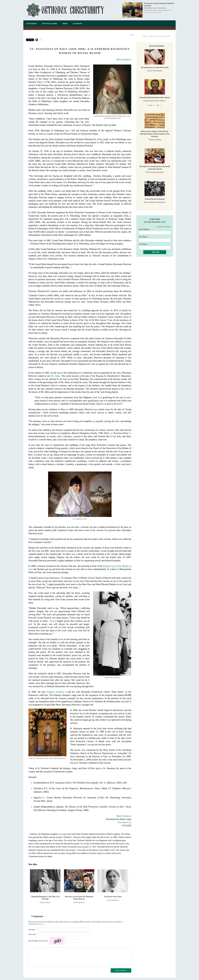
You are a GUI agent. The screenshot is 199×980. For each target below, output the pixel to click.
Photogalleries (50, 24)
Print (132, 35)
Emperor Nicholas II (57, 692)
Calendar (77, 24)
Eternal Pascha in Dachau (155, 199)
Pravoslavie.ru (125, 822)
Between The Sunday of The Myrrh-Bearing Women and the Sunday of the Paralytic (155, 134)
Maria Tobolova (124, 60)
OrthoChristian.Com (36, 924)
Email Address (145, 229)
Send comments (121, 970)
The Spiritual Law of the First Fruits (155, 67)
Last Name (144, 244)
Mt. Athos (56, 376)
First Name (144, 237)
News (65, 24)
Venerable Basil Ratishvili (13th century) (155, 98)
